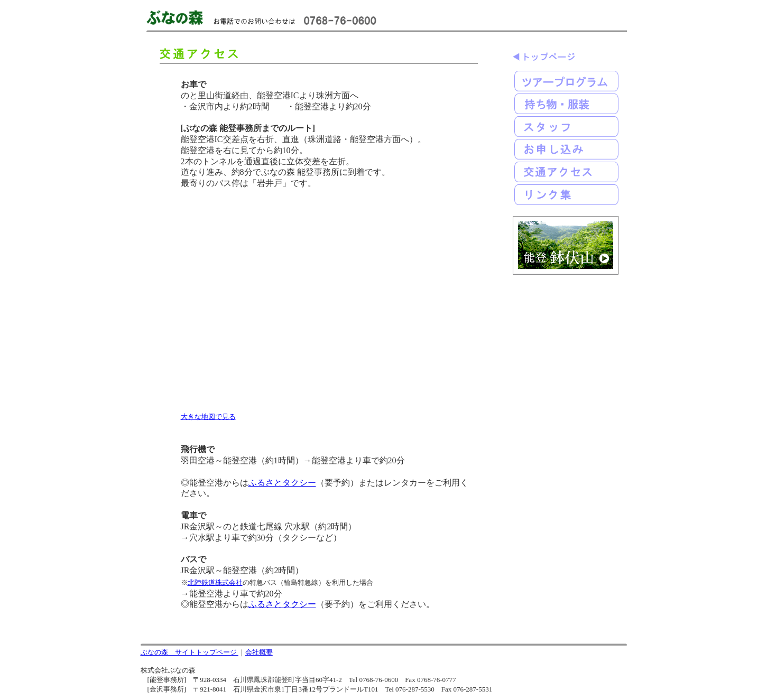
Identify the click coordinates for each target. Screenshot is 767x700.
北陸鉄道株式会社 (215, 582)
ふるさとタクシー (282, 483)
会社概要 (259, 652)
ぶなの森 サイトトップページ (190, 652)
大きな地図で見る (208, 417)
